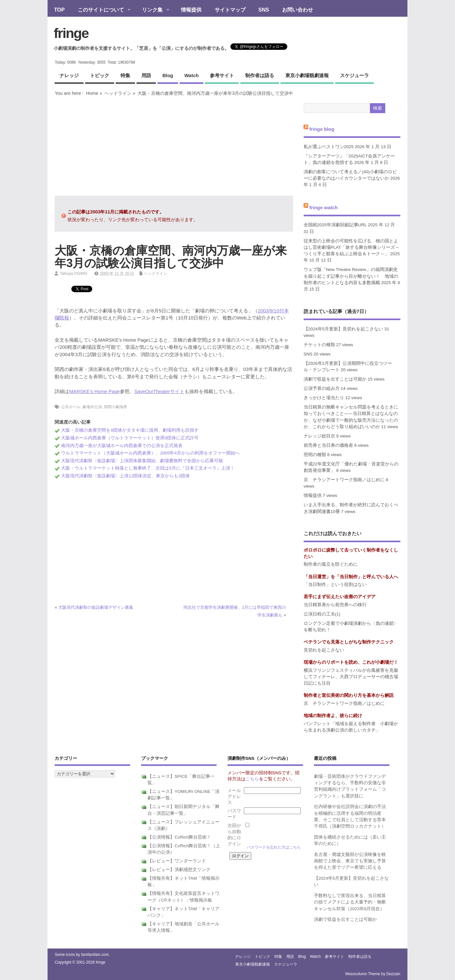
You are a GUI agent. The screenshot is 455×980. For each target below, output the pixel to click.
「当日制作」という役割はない (335, 584)
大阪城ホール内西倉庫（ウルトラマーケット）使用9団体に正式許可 (130, 438)
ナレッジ (69, 75)
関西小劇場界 (116, 407)
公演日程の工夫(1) (322, 614)
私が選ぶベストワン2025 (329, 147)
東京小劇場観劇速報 (307, 75)
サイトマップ (230, 10)
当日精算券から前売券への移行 (335, 605)
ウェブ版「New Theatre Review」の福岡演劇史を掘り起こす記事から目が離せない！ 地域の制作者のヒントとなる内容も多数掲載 (351, 276)
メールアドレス (234, 797)
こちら (252, 779)
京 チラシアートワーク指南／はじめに (344, 480)
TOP (59, 10)
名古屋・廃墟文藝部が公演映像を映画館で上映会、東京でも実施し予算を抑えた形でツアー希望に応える (350, 861)
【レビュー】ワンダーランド (177, 861)
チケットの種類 (319, 345)
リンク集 (152, 10)
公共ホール (71, 407)
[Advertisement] (174, 146)
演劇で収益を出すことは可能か (335, 379)
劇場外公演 (92, 407)
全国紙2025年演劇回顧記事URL (335, 225)
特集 (125, 75)
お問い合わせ (298, 10)
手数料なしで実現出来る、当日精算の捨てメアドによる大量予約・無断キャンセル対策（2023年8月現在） (350, 902)
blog (168, 75)
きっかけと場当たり (324, 398)
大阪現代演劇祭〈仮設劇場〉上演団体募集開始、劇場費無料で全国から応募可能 (142, 461)
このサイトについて (101, 10)
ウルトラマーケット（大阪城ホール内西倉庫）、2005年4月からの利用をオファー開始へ (150, 453)
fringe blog (322, 129)
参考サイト (222, 75)
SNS (264, 10)
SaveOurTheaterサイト (159, 391)
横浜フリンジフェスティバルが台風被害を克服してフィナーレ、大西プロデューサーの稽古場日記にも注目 (351, 677)
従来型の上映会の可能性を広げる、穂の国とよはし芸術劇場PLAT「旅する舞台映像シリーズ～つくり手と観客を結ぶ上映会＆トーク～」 (352, 247)
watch (192, 75)
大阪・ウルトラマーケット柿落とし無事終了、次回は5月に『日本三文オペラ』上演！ (148, 468)
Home (92, 93)
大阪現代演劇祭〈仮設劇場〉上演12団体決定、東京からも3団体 (125, 476)
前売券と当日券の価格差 (328, 445)
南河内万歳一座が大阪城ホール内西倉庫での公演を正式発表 (122, 446)
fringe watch (324, 207)
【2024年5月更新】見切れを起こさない (343, 329)
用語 (146, 75)
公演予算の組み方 (322, 388)
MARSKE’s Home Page (94, 391)
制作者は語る (260, 75)
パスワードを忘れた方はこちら (274, 847)
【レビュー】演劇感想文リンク (179, 870)
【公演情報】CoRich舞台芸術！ (179, 837)
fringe (71, 33)
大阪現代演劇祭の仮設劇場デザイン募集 (96, 607)
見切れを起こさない (324, 650)
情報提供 (191, 10)
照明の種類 (315, 455)
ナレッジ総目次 (319, 436)
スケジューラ (354, 75)
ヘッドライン (118, 93)
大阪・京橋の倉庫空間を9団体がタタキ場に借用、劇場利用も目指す (130, 430)
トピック (100, 75)
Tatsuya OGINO (73, 274)
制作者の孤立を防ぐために (331, 564)
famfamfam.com (95, 955)
